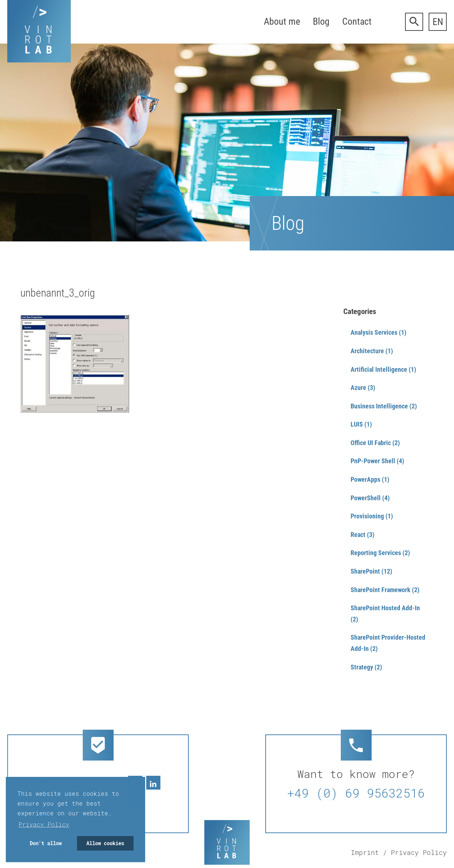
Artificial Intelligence (379, 369)
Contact (357, 21)
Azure (358, 388)
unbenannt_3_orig (58, 293)
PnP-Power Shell (373, 461)
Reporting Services (376, 553)
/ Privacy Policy (415, 852)
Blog (321, 21)
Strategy (362, 667)
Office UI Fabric (371, 443)
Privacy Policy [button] (44, 824)
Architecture (367, 351)
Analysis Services (374, 332)
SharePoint (365, 571)
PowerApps (365, 479)
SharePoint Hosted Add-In (385, 608)
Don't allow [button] (46, 843)
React (358, 535)
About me (282, 21)
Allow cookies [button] (105, 843)
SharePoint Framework (381, 590)
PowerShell (366, 498)
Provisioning (367, 516)
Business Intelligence (379, 406)
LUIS (357, 424)
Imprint (365, 852)
